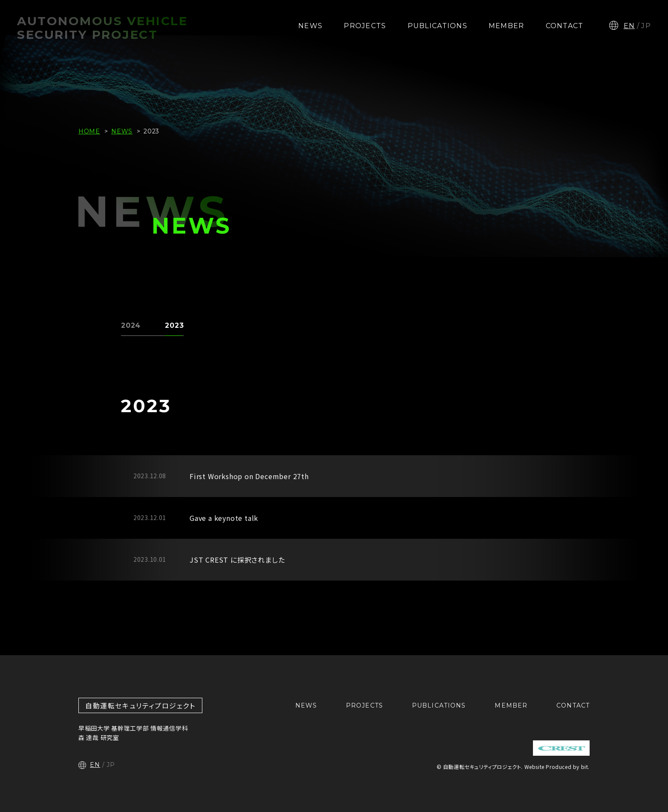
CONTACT (565, 26)
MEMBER (507, 26)
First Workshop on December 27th (249, 476)
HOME (89, 131)
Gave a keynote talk (224, 518)
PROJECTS (365, 26)
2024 (131, 325)
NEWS (310, 26)
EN (629, 26)
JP (646, 26)
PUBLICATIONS (438, 26)
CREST (561, 748)
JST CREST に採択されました (237, 560)
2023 (174, 325)
